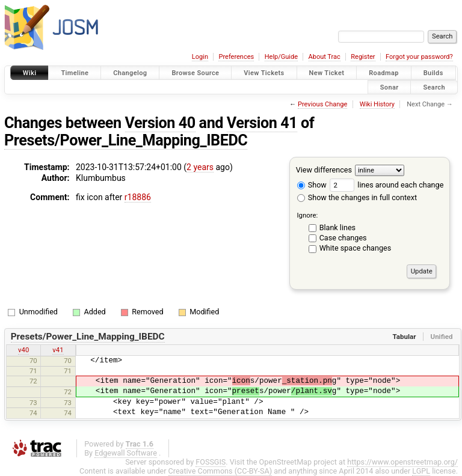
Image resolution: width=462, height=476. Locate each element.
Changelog (130, 73)
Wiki (30, 73)
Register (363, 57)
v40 (23, 350)
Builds (433, 73)
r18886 (138, 197)
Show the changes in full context (357, 197)
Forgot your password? (419, 57)
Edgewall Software (126, 453)
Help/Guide (281, 57)
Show (312, 185)
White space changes (356, 248)
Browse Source (195, 73)
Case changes (343, 238)
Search (434, 87)
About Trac (325, 57)
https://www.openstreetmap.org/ (402, 462)
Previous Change (322, 104)
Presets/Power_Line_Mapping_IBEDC (126, 140)
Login (200, 57)
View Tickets (264, 73)
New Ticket (327, 73)
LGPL (421, 471)
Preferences (236, 57)
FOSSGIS (211, 462)
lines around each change (387, 185)
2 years (200, 167)
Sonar (390, 87)
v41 (58, 350)
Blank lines (337, 227)
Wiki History (377, 104)
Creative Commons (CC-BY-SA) (220, 471)
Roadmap (384, 73)
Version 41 (262, 123)
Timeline (75, 73)
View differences (324, 170)
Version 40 (160, 123)
